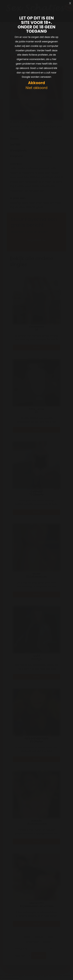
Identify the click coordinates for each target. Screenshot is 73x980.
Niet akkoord (36, 88)
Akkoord (36, 83)
